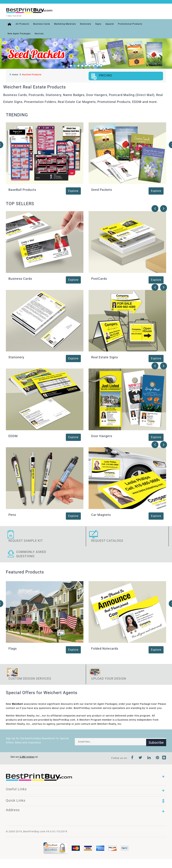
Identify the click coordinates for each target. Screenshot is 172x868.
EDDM (13, 436)
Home (14, 74)
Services (39, 33)
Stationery (84, 23)
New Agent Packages (19, 33)
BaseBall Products (22, 189)
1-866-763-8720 (19, 16)
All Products (21, 23)
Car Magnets (101, 514)
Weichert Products (30, 74)
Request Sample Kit (26, 540)
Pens (12, 514)
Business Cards (40, 23)
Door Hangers (102, 436)
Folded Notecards (105, 648)
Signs (97, 23)
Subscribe (156, 741)
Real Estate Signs (105, 357)
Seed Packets (102, 189)
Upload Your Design (109, 678)
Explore (73, 191)
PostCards (99, 278)
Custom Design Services (30, 678)
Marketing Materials (64, 23)
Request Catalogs (107, 540)
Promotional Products (129, 23)
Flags (13, 648)
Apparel (108, 23)
